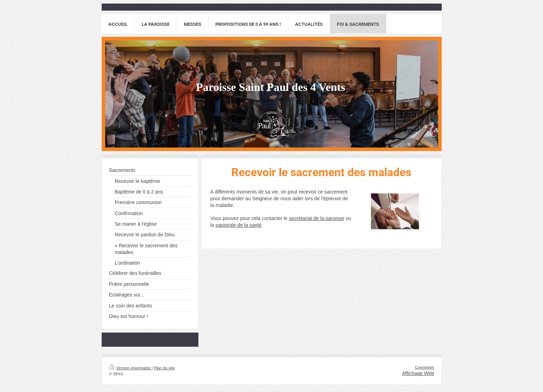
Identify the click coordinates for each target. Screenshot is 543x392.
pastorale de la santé (239, 225)
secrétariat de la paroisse (317, 218)
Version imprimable (131, 368)
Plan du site (164, 368)
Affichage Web (418, 373)
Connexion (424, 367)
